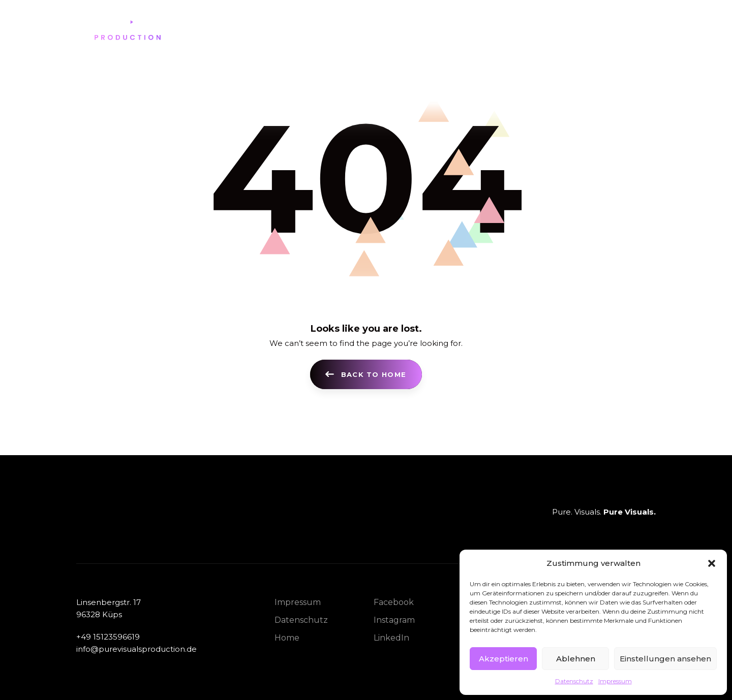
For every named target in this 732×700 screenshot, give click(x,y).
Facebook (394, 602)
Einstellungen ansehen (665, 659)
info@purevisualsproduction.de (136, 648)
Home (287, 637)
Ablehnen (576, 659)
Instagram (394, 619)
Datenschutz (574, 681)
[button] (712, 563)
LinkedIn (391, 637)
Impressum (615, 681)
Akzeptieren (504, 659)
